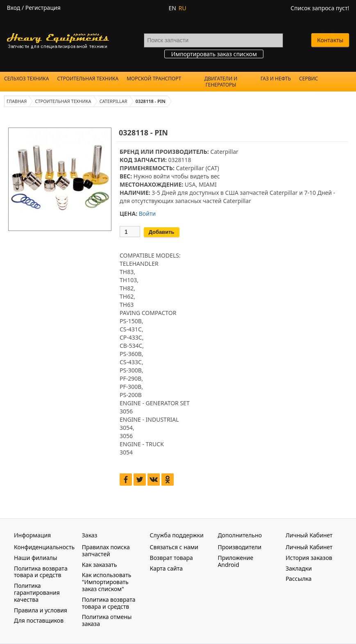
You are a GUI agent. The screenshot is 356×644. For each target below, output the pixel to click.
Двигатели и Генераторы (221, 82)
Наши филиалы (36, 558)
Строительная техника (88, 79)
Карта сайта (166, 568)
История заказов (309, 558)
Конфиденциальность (44, 547)
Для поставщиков (39, 620)
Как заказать (100, 565)
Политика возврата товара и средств (41, 572)
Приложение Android (235, 561)
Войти (147, 214)
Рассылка (298, 579)
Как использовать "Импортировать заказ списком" (107, 582)
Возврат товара (171, 558)
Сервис (308, 79)
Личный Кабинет (309, 547)
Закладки (299, 568)
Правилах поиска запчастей (106, 550)
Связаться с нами (174, 547)
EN (172, 8)
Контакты (330, 40)
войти (161, 176)
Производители (239, 547)
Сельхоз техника (26, 79)
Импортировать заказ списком (214, 54)
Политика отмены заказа (107, 620)
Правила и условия (41, 610)
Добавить (162, 232)
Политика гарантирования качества (37, 593)
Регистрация (43, 8)
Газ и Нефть (276, 79)
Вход (14, 8)
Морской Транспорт (154, 79)
